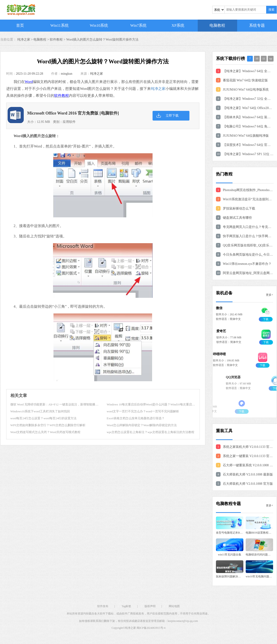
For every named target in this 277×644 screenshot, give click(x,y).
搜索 (271, 10)
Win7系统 (138, 25)
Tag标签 (126, 606)
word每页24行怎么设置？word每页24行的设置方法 (43, 418)
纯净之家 (97, 74)
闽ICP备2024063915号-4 (151, 628)
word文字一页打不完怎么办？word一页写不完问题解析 (143, 411)
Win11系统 (60, 25)
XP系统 (178, 25)
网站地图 (174, 606)
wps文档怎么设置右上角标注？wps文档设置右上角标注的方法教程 (150, 432)
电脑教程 (217, 25)
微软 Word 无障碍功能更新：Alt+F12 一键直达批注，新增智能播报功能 (57, 404)
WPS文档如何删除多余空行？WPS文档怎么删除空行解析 (48, 425)
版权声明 (150, 606)
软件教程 (56, 40)
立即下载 (172, 116)
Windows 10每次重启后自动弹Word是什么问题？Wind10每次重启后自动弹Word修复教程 (165, 404)
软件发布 (103, 606)
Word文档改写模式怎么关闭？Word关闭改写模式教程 (45, 432)
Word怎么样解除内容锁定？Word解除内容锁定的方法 (142, 425)
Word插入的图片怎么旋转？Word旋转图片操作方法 (102, 40)
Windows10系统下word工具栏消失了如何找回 (40, 411)
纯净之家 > (25, 40)
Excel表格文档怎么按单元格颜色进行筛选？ (136, 418)
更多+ (270, 295)
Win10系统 (99, 25)
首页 (20, 25)
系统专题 (257, 25)
